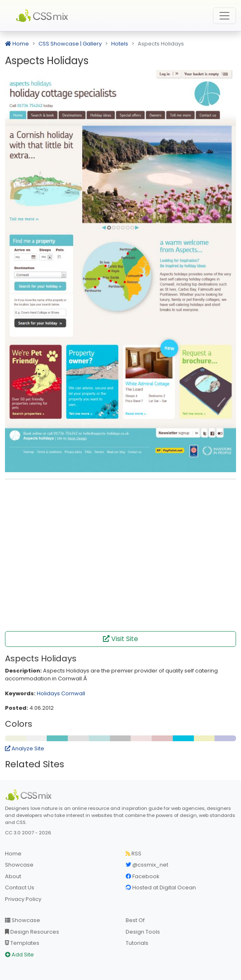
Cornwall (73, 693)
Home (17, 44)
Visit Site (120, 639)
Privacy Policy (23, 899)
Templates (22, 943)
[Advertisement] (121, 498)
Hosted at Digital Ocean (161, 888)
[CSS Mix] (30, 795)
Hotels (120, 44)
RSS (134, 854)
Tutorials (137, 943)
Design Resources (32, 932)
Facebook (143, 876)
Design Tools (143, 932)
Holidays (48, 693)
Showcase (19, 865)
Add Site (19, 955)
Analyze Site (25, 748)
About (13, 876)
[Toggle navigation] (224, 16)
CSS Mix (43, 16)
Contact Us (20, 888)
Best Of (135, 920)
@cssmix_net (147, 865)
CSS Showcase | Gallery (70, 44)
